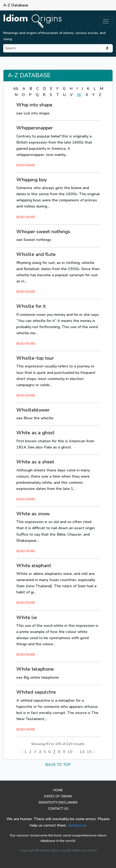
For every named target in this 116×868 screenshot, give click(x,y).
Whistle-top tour (35, 358)
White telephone (35, 669)
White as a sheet (35, 462)
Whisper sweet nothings (43, 232)
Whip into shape (34, 105)
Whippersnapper (34, 128)
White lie (27, 617)
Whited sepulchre (36, 692)
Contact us (77, 825)
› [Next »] (95, 752)
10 (70, 752)
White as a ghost (35, 433)
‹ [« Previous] (21, 752)
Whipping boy (32, 180)
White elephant (34, 566)
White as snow (33, 514)
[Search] (53, 48)
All (16, 89)
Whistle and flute (36, 254)
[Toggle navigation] (106, 21)
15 (89, 752)
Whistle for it (31, 306)
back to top (58, 765)
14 (82, 752)
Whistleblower (33, 410)
